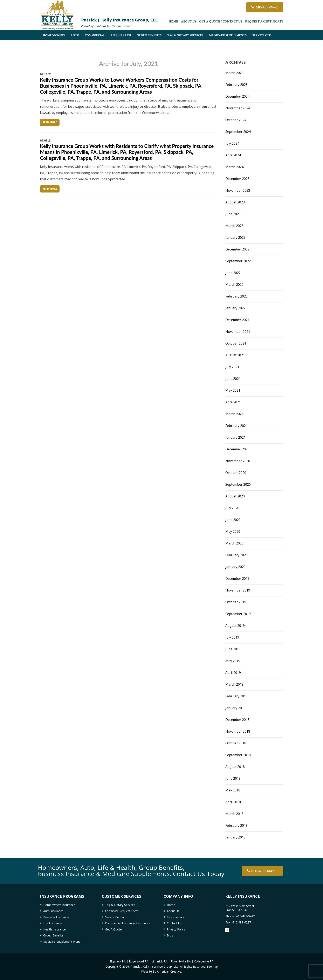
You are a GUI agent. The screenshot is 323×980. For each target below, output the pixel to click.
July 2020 (232, 508)
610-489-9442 (267, 7)
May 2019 (233, 661)
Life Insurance (53, 923)
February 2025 (236, 85)
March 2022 (234, 285)
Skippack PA (118, 961)
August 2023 (235, 202)
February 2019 (236, 696)
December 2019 (237, 579)
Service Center (115, 917)
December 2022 (237, 249)
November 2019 (238, 590)
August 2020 (235, 496)
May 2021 (233, 390)
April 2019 (233, 673)
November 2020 (238, 461)
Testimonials (175, 917)
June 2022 (233, 273)
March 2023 (234, 226)
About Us (189, 22)
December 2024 (237, 96)
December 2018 (237, 720)
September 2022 (238, 261)
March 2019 (234, 684)
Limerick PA (159, 961)
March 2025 (234, 73)
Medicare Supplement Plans (62, 942)
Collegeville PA (204, 961)
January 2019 (235, 708)
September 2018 (238, 755)
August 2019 (235, 626)
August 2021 (235, 355)
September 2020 (238, 484)
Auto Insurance (53, 911)
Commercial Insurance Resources (127, 923)
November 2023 (238, 190)
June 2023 (233, 214)
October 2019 (236, 602)
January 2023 (235, 237)
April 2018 (233, 802)
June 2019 (233, 649)
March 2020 (234, 543)
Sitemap (212, 966)
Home (173, 22)
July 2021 (232, 367)
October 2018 (236, 743)
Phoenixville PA (181, 961)
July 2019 (232, 637)
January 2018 (235, 837)
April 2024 (233, 155)
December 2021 (237, 320)
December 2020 (237, 449)
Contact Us (174, 923)
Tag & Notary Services (120, 905)
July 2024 (232, 143)
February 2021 (236, 426)
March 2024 (234, 167)
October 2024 (236, 120)
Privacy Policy (176, 929)
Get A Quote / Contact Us (221, 22)
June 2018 (233, 778)
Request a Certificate (264, 22)
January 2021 (235, 437)
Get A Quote (113, 929)
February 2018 (236, 825)
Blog (170, 935)
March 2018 (234, 814)
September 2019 (238, 614)
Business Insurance (56, 917)
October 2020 (236, 473)
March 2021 (234, 414)
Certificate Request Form (122, 911)
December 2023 (237, 179)
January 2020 (235, 567)
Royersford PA (139, 961)
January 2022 (235, 308)
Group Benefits (53, 935)
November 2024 (238, 108)
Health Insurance (54, 929)
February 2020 (236, 555)
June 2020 (233, 520)
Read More (50, 122)
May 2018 (233, 790)
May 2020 (233, 531)
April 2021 (233, 402)
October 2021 (236, 343)
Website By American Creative (161, 971)
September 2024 (238, 132)
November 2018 (238, 731)
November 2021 (238, 332)
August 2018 (235, 767)
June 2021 (233, 379)
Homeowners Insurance (59, 905)
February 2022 (236, 296)
